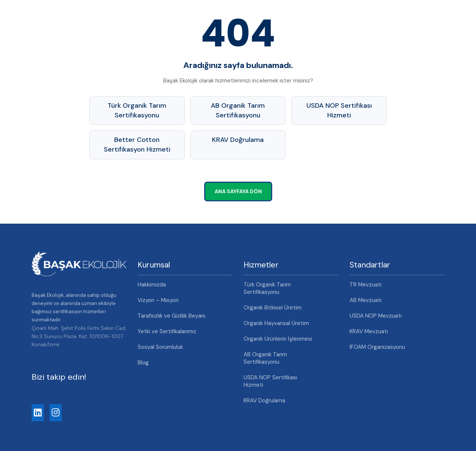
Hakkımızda (152, 285)
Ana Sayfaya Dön (238, 191)
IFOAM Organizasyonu (377, 347)
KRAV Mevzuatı (369, 331)
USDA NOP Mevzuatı (376, 316)
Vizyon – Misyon (158, 300)
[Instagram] (56, 413)
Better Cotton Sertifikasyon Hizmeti (137, 145)
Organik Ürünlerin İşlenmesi (278, 339)
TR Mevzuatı (366, 285)
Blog (143, 363)
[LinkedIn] (38, 413)
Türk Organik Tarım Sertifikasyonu (137, 110)
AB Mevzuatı (366, 300)
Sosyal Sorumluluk (160, 347)
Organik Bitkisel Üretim (273, 308)
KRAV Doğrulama (238, 140)
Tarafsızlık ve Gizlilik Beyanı (171, 316)
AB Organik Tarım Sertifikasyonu (238, 110)
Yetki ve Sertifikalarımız (167, 331)
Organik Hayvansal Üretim (276, 323)
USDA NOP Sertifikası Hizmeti (339, 110)
